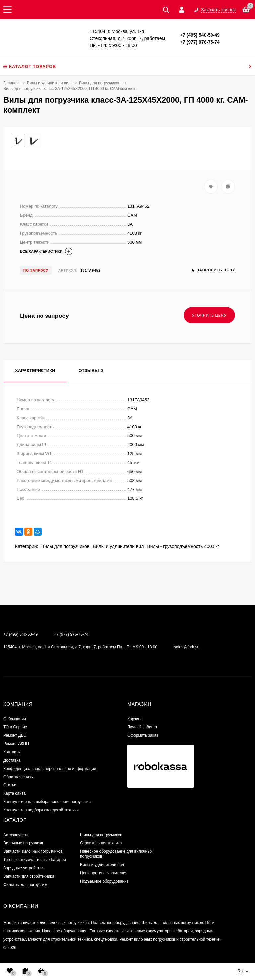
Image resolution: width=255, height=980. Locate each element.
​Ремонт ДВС (15, 735)
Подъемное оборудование (104, 881)
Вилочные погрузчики (23, 843)
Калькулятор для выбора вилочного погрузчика (47, 802)
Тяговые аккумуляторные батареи (35, 860)
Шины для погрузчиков (101, 835)
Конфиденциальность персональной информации (50, 769)
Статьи (10, 785)
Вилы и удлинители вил (118, 546)
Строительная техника (101, 843)
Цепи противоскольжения (104, 873)
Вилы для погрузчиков (66, 546)
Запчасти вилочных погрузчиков (33, 851)
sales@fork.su (187, 647)
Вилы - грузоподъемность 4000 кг (183, 546)
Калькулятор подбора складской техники (41, 810)
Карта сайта (14, 793)
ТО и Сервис (15, 727)
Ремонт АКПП (16, 744)
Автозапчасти (16, 835)
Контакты (12, 752)
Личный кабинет (142, 727)
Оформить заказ (143, 735)
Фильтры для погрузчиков (27, 885)
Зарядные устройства (23, 868)
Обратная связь (18, 777)
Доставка (12, 760)
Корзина (135, 719)
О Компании (15, 719)
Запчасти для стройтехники (29, 876)
